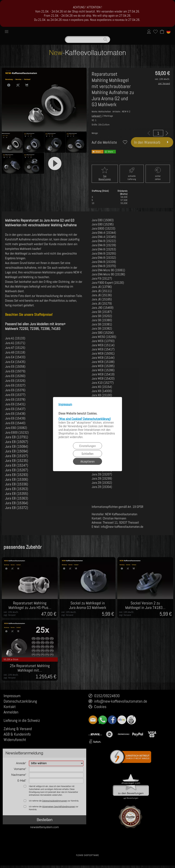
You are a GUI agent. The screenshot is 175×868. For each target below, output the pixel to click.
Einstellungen (88, 446)
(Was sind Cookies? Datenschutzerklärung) (85, 419)
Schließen (87, 453)
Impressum (65, 404)
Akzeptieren (87, 461)
